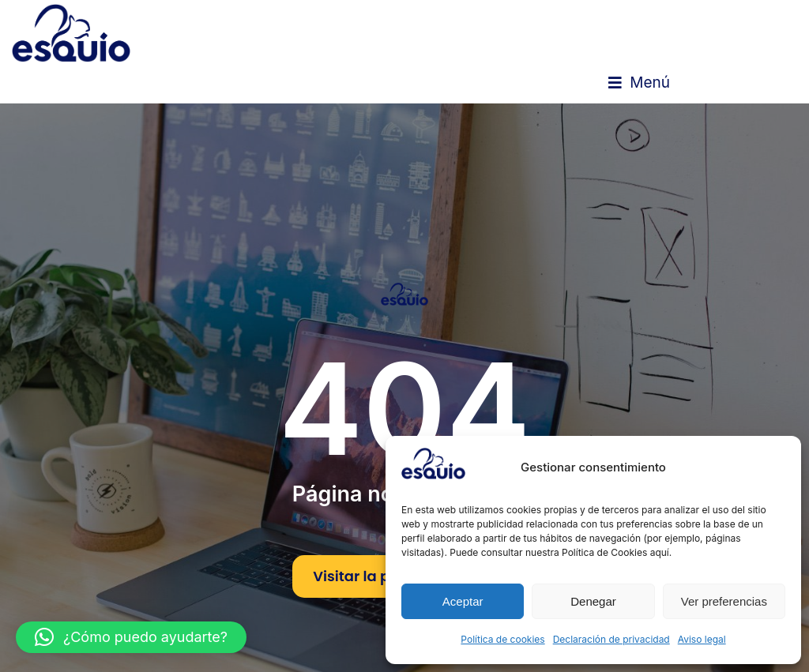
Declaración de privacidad (611, 639)
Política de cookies (502, 639)
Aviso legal (702, 639)
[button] (639, 83)
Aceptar (463, 601)
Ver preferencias (724, 601)
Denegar (593, 601)
